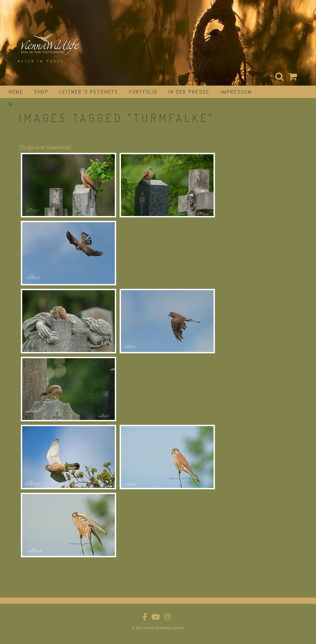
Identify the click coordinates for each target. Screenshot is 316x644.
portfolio (143, 92)
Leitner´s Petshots (89, 92)
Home (16, 92)
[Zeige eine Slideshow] (45, 147)
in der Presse (189, 92)
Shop (41, 92)
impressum (236, 92)
